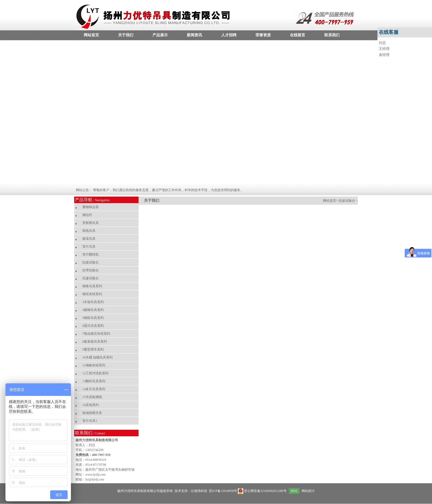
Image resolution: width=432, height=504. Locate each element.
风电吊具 (89, 231)
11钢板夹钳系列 (94, 365)
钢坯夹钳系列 (92, 294)
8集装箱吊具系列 (95, 342)
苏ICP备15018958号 (223, 491)
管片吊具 (89, 247)
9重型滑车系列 (93, 349)
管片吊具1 (90, 421)
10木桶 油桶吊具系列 (97, 357)
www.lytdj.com (95, 475)
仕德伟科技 (199, 491)
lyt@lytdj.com (95, 479)
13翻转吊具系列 (94, 381)
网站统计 (308, 491)
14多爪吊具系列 (94, 389)
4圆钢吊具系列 (93, 310)
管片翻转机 (91, 254)
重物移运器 (91, 207)
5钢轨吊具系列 (93, 318)
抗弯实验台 (91, 270)
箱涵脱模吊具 (92, 413)
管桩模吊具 (91, 223)
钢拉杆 (87, 215)
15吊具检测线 (92, 397)
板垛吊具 (89, 239)
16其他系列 (91, 405)
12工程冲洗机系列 (95, 373)
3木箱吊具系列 (93, 302)
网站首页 (329, 201)
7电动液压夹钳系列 (96, 334)
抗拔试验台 (91, 262)
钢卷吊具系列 (92, 286)
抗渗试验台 (91, 278)
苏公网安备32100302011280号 (263, 491)
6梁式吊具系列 (93, 326)
